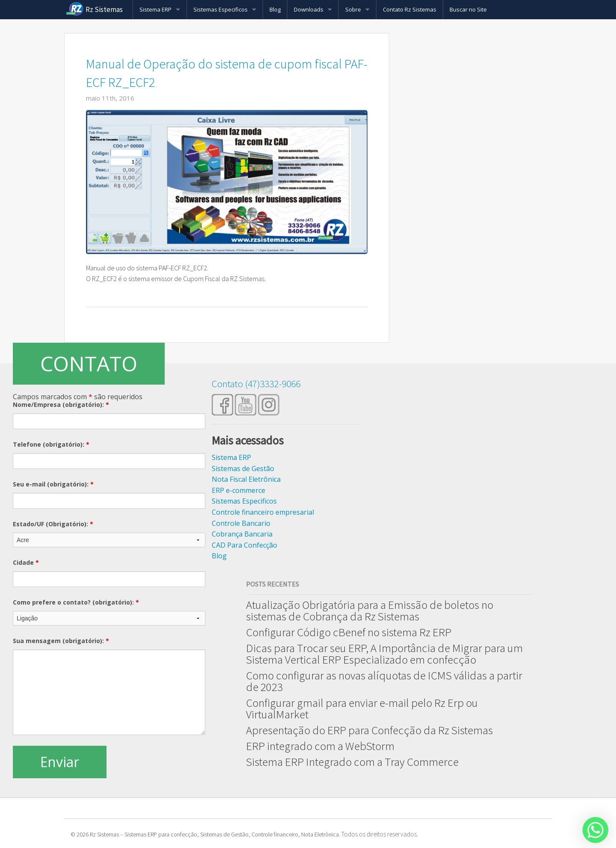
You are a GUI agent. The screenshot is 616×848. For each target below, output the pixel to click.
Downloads (309, 9)
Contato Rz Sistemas (410, 9)
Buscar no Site (468, 9)
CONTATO (89, 363)
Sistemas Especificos (221, 9)
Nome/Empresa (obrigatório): (61, 405)
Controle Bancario (241, 523)
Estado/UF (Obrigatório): (53, 524)
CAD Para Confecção (244, 545)
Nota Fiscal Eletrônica (246, 479)
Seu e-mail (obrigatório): (53, 484)
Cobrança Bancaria (242, 534)
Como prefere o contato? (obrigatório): (76, 602)
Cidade (26, 562)
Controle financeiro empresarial (263, 512)
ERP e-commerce (238, 490)
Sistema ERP (155, 9)
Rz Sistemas (104, 9)
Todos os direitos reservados (379, 834)
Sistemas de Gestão (243, 468)
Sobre (353, 9)
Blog (275, 9)
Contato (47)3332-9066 (256, 384)
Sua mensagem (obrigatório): (61, 641)
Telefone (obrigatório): (51, 444)
